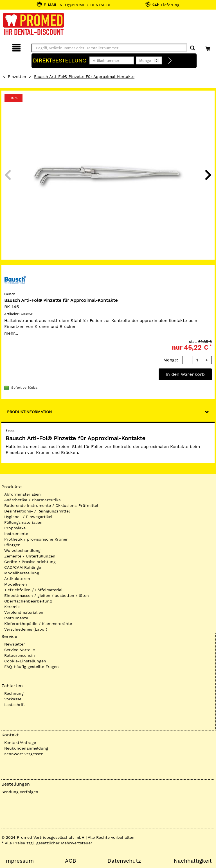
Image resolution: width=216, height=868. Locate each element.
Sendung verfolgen (20, 792)
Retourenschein (20, 655)
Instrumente (16, 534)
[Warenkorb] (208, 47)
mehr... (11, 333)
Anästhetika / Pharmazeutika (32, 500)
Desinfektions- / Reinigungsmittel (37, 511)
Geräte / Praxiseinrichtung (30, 562)
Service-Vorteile (20, 650)
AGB (70, 861)
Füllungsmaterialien (23, 522)
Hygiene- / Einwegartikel (28, 517)
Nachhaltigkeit (193, 861)
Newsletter (15, 644)
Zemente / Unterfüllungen (30, 556)
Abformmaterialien (22, 494)
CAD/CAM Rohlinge (23, 567)
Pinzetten (17, 77)
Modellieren (16, 584)
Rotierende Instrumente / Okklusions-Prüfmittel (51, 505)
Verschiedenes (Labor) (26, 629)
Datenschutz (124, 861)
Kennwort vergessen (24, 754)
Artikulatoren (17, 579)
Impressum (19, 861)
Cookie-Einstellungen (25, 661)
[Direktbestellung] (170, 61)
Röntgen (12, 545)
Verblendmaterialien (24, 612)
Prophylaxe (15, 528)
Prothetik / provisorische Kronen (36, 539)
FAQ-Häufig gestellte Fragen (31, 667)
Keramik (12, 607)
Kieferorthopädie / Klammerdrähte (38, 624)
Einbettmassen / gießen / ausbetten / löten (47, 595)
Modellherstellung (22, 573)
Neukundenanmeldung (26, 748)
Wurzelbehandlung (22, 550)
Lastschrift (15, 705)
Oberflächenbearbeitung (28, 601)
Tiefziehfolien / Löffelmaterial (33, 590)
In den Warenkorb (185, 374)
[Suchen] (193, 48)
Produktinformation (29, 412)
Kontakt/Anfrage (20, 743)
